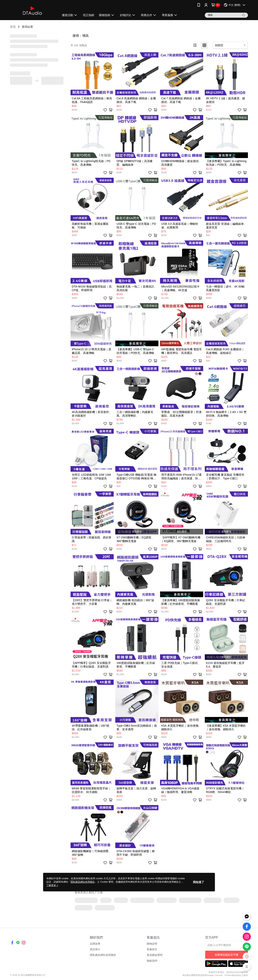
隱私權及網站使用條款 (103, 955)
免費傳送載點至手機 (226, 955)
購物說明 (152, 944)
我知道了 (199, 882)
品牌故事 (95, 944)
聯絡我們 (152, 961)
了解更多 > (52, 885)
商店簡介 (95, 949)
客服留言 (152, 949)
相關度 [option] (219, 45)
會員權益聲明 (155, 955)
